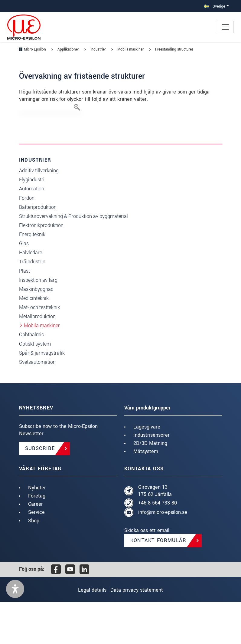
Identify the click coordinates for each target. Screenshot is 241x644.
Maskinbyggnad (36, 331)
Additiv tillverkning (39, 213)
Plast (24, 313)
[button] (15, 631)
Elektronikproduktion (41, 267)
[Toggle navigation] (225, 27)
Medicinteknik (34, 340)
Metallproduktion (37, 358)
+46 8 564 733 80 (158, 545)
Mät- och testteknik (39, 349)
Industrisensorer (151, 477)
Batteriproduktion (38, 249)
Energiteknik (32, 276)
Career (36, 546)
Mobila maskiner (42, 368)
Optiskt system (35, 386)
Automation (32, 231)
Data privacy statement (141, 632)
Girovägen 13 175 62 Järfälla (155, 533)
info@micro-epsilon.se (163, 554)
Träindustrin (32, 304)
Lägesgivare (147, 469)
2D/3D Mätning (150, 485)
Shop (34, 563)
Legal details (88, 632)
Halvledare (31, 295)
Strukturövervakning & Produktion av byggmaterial (73, 258)
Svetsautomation (37, 404)
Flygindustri (32, 222)
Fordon (27, 240)
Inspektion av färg (38, 322)
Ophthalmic (31, 377)
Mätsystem (146, 493)
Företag (37, 538)
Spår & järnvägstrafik (42, 395)
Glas (24, 286)
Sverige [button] (215, 6)
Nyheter (37, 530)
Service (36, 554)
